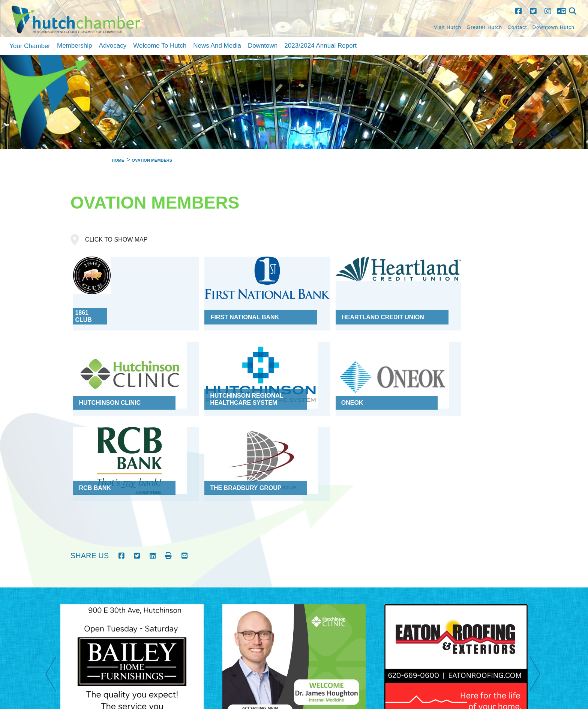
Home (451, 653)
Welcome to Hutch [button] (160, 46)
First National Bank (225, 306)
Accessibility (525, 653)
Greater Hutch (484, 27)
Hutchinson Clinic (445, 306)
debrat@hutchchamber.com (509, 700)
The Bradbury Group (450, 380)
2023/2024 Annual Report (320, 46)
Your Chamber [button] (30, 46)
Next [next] (539, 566)
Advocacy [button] (113, 46)
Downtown (263, 46)
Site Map (473, 653)
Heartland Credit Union (343, 306)
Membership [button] (75, 46)
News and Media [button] (217, 46)
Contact (517, 27)
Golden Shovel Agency (216, 692)
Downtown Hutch (553, 27)
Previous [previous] (55, 566)
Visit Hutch (448, 27)
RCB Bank (318, 380)
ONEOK (202, 380)
